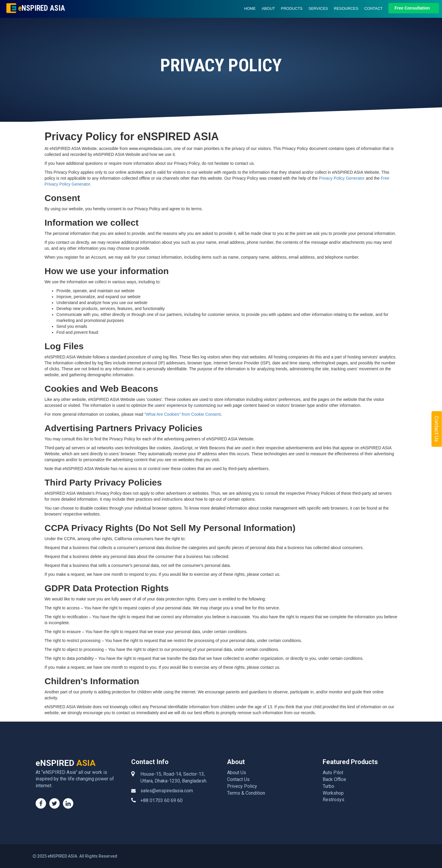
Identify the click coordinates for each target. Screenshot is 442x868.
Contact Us (238, 779)
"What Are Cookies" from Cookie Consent (182, 414)
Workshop (333, 793)
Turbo (328, 786)
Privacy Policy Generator (342, 178)
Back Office (334, 779)
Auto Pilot (333, 773)
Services (318, 8)
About (268, 8)
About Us (237, 773)
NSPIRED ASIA (41, 8)
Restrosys (334, 800)
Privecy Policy (242, 786)
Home (250, 8)
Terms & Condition (246, 793)
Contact (373, 8)
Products (292, 8)
